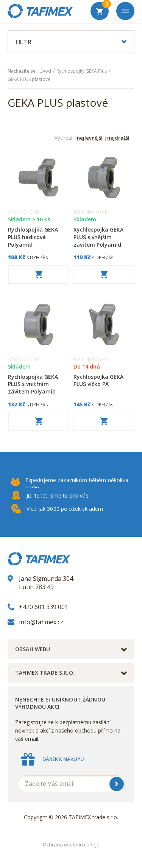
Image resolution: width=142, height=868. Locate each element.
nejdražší (118, 138)
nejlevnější (90, 138)
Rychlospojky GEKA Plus (82, 71)
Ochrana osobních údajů (71, 845)
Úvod (45, 71)
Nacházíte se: (22, 71)
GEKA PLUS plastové (29, 79)
